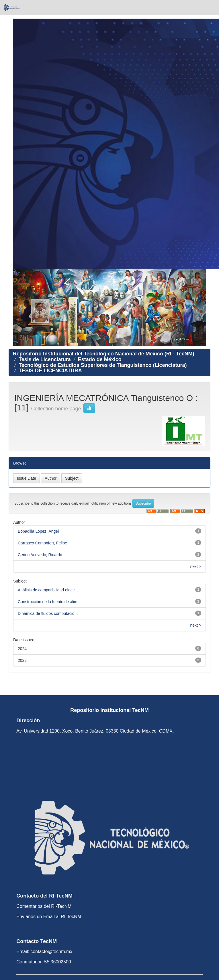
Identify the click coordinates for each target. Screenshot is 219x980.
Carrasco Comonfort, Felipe (42, 543)
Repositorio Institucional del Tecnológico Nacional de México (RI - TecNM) (103, 354)
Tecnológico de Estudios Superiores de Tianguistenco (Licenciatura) (103, 365)
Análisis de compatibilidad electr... (48, 590)
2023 (22, 660)
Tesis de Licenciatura (45, 359)
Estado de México (100, 359)
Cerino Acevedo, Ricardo (40, 555)
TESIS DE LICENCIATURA (50, 371)
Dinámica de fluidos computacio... (48, 613)
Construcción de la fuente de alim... (49, 602)
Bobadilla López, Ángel (38, 531)
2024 (22, 649)
